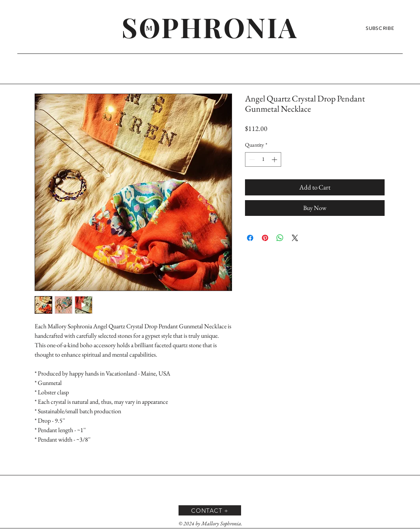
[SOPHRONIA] (210, 27)
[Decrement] (251, 159)
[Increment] (275, 159)
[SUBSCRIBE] (381, 28)
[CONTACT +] (210, 510)
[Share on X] (295, 238)
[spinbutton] (263, 159)
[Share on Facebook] (250, 238)
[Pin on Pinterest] (265, 238)
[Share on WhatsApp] (280, 238)
